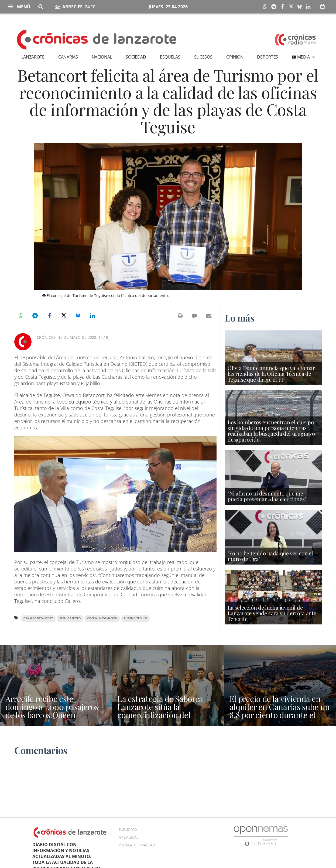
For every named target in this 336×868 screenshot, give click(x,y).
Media (304, 57)
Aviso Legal (128, 837)
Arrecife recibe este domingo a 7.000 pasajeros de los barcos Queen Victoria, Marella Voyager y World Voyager (52, 715)
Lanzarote (33, 57)
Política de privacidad (137, 845)
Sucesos (203, 57)
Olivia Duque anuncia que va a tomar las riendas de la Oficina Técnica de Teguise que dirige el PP (271, 373)
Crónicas (46, 337)
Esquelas (170, 57)
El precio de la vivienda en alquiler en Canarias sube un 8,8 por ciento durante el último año (280, 711)
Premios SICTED (70, 618)
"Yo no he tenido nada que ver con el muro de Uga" (270, 556)
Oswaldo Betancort (38, 618)
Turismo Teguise (136, 618)
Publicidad (128, 830)
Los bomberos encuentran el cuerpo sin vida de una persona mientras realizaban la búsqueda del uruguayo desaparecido (271, 431)
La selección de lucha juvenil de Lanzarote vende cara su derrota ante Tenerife (272, 613)
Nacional (102, 57)
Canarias (68, 57)
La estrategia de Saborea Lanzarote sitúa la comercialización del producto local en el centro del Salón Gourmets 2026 (164, 715)
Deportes (267, 57)
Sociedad (136, 57)
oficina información (102, 618)
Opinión (235, 57)
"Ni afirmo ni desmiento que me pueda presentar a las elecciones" (267, 496)
